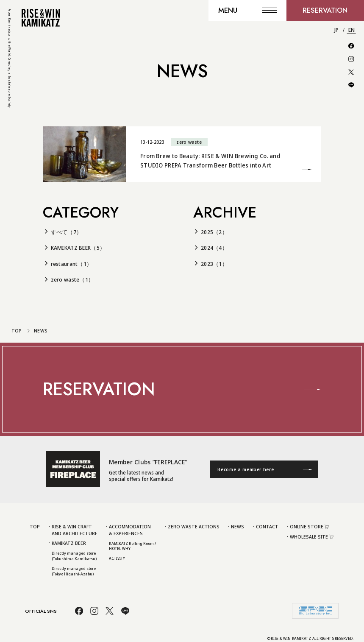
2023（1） (214, 264)
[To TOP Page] (41, 18)
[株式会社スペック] (315, 611)
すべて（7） (67, 232)
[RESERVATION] (325, 10)
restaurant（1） (72, 264)
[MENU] (247, 10)
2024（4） (214, 248)
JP (337, 30)
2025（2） (214, 232)
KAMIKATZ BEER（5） (78, 248)
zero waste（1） (72, 279)
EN (352, 30)
